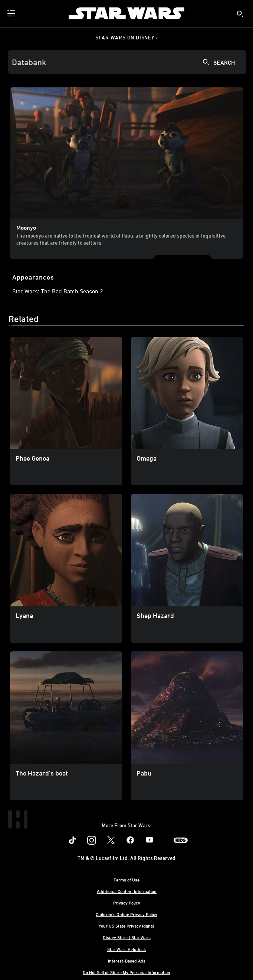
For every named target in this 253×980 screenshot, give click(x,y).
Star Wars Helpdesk (126, 949)
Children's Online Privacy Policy (126, 914)
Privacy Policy (127, 903)
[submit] (240, 14)
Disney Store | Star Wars (127, 937)
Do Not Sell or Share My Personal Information (126, 972)
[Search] (127, 62)
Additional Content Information (127, 891)
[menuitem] (12, 13)
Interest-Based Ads (127, 961)
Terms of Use (126, 880)
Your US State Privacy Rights (126, 926)
